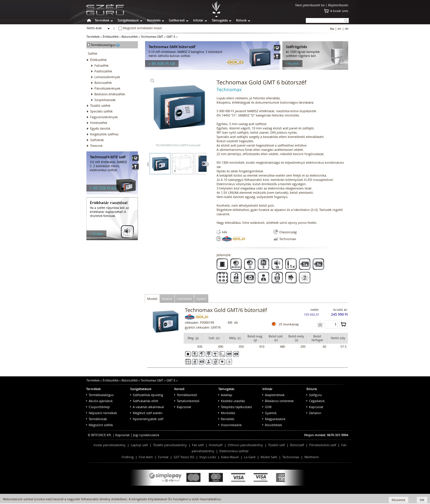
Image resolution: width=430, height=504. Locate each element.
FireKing (128, 457)
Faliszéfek (102, 65)
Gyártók (270, 413)
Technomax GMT (152, 37)
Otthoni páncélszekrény (245, 445)
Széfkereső (177, 20)
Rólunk (241, 20)
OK (422, 500)
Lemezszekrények (107, 77)
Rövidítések (272, 425)
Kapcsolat (183, 407)
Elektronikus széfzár (234, 451)
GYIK (267, 407)
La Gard (250, 457)
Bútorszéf (297, 445)
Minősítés (227, 413)
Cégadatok (316, 401)
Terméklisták (97, 419)
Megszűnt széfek (100, 425)
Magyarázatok (274, 419)
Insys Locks (208, 457)
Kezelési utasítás (232, 401)
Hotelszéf (216, 445)
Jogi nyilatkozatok (146, 435)
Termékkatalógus (100, 395)
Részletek (399, 500)
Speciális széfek (101, 111)
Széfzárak (97, 140)
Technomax (291, 457)
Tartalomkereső (187, 401)
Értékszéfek (111, 37)
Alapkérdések (274, 395)
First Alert (146, 457)
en (339, 28)
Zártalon (314, 413)
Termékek (102, 20)
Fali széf (198, 445)
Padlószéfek (103, 71)
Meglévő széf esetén (146, 413)
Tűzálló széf (277, 445)
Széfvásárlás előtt (144, 401)
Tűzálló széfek (100, 105)
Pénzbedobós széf (323, 445)
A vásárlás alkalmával (147, 407)
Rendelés (154, 20)
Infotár (198, 20)
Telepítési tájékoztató (235, 407)
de (347, 28)
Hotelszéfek (99, 123)
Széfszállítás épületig (147, 395)
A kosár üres (339, 11)
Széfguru (314, 395)
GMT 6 (171, 37)
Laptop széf (139, 445)
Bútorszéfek (130, 37)
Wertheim (312, 457)
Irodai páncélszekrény (110, 445)
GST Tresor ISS (184, 457)
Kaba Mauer (230, 457)
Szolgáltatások (128, 20)
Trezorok (96, 146)
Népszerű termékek (102, 413)
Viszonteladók (230, 425)
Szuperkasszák (105, 100)
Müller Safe (269, 457)
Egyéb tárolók (100, 128)
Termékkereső (186, 395)
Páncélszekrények (107, 88)
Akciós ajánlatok (99, 401)
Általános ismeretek (278, 401)
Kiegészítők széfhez (104, 134)
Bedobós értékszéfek (110, 94)
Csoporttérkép (98, 407)
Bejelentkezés (338, 5)
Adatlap (225, 395)
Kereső (179, 389)
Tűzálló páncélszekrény (170, 445)
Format (163, 457)
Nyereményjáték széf (147, 419)
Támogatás (220, 20)
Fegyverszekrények (104, 117)
